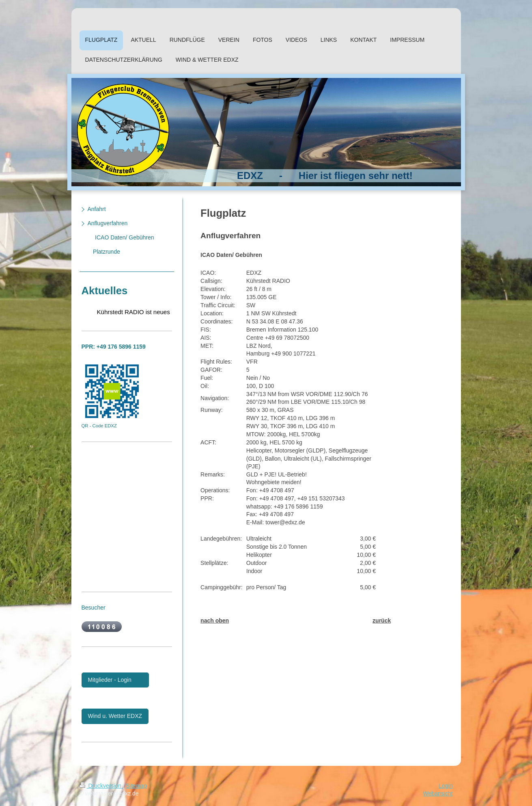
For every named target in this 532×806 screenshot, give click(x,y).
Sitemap (137, 786)
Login (446, 786)
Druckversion (101, 786)
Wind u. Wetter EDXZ (115, 716)
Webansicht (438, 793)
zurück (382, 621)
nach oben (215, 621)
